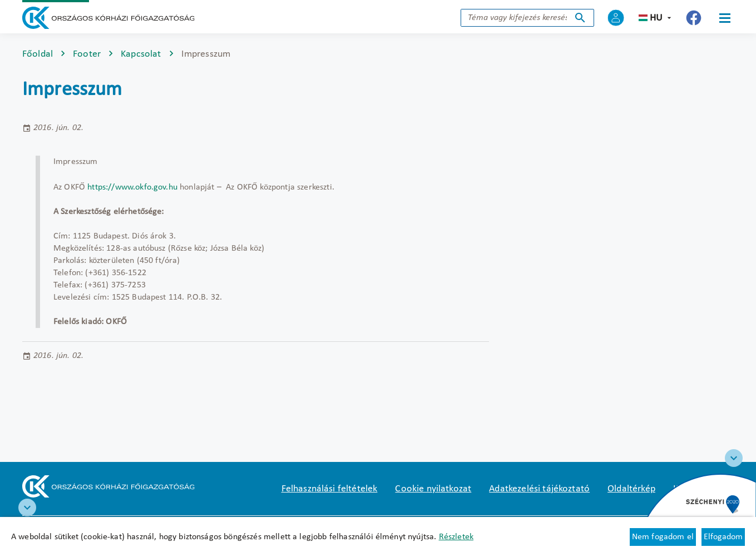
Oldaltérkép (631, 489)
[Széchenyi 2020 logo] (734, 458)
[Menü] (725, 18)
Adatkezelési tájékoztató (539, 489)
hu (656, 18)
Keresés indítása (580, 18)
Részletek (456, 537)
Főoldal (38, 54)
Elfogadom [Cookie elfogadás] (723, 537)
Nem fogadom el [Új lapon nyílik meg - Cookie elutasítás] (663, 537)
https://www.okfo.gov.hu (132, 187)
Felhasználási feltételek (330, 489)
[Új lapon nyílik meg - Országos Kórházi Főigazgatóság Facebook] (694, 18)
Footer (87, 54)
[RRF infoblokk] (27, 508)
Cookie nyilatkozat (433, 489)
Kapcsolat (141, 54)
